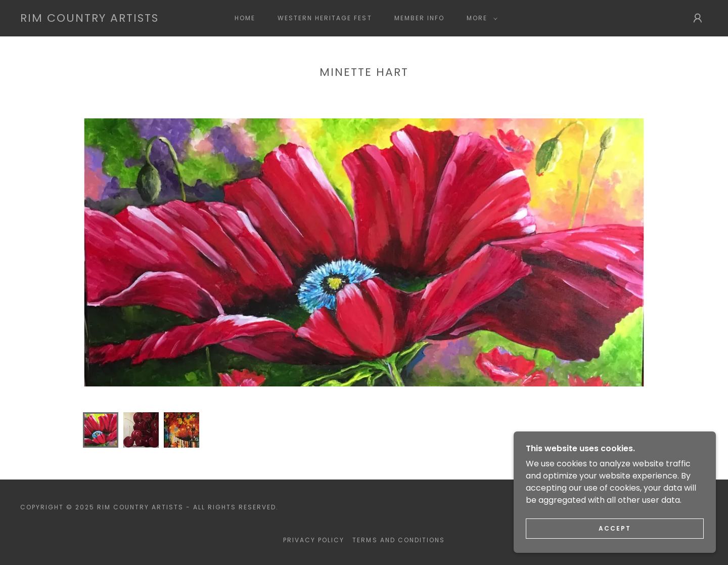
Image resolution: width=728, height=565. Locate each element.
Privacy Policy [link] (314, 540)
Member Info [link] (419, 18)
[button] (480, 18)
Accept (615, 528)
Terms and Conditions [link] (398, 540)
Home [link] (245, 18)
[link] (89, 19)
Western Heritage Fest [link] (325, 18)
